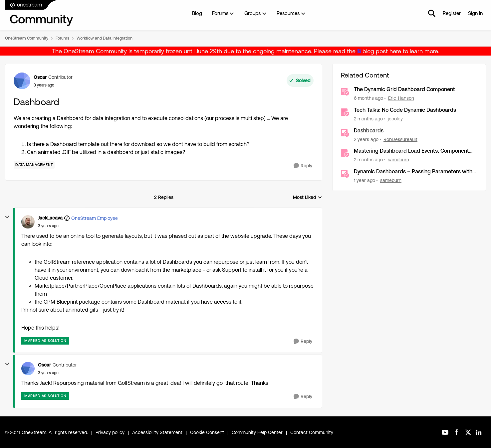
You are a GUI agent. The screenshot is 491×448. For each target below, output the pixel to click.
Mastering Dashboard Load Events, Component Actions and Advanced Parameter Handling (411, 151)
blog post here (382, 51)
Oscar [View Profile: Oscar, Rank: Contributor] (40, 77)
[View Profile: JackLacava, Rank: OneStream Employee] (28, 222)
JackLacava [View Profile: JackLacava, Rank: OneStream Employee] (50, 218)
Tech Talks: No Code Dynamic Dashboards (405, 110)
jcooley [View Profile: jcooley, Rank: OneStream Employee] (395, 119)
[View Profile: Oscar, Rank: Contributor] (22, 81)
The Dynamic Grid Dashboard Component (404, 89)
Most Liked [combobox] (308, 198)
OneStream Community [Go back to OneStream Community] (27, 38)
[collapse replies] (7, 217)
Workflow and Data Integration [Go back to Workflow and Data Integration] (105, 38)
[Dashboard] (48, 226)
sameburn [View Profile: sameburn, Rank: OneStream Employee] (398, 160)
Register (452, 13)
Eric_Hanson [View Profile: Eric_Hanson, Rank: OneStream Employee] (401, 98)
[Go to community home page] (39, 13)
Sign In (475, 13)
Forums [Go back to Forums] (62, 38)
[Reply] (303, 166)
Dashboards (369, 131)
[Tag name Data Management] (34, 165)
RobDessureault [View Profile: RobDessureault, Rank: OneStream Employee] (400, 139)
